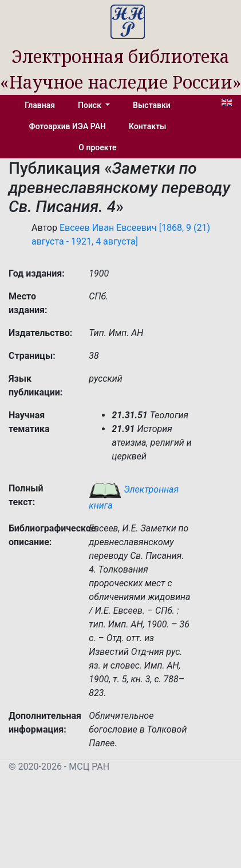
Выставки (152, 105)
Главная (40, 105)
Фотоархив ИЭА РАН (68, 126)
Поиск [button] (90, 105)
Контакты (147, 126)
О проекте (97, 147)
